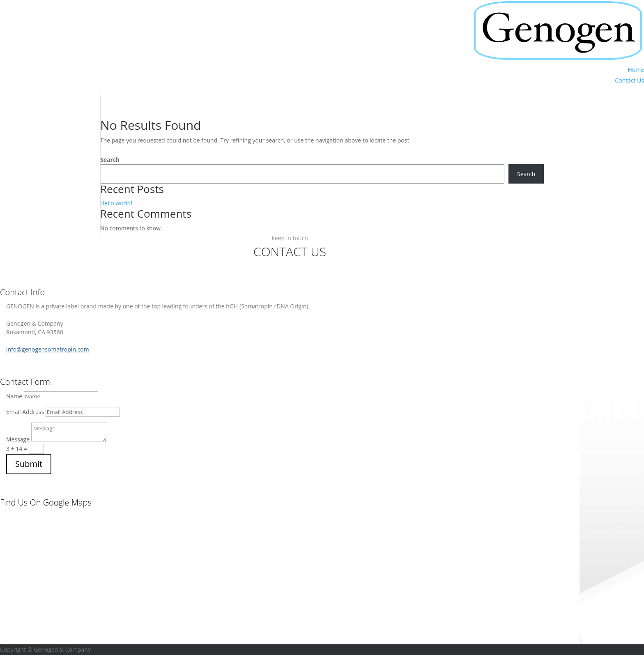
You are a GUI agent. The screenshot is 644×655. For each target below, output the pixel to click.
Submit (29, 464)
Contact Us (629, 80)
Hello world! (116, 203)
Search (110, 160)
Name (14, 396)
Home (636, 70)
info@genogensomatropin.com (48, 349)
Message (18, 439)
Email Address (25, 412)
